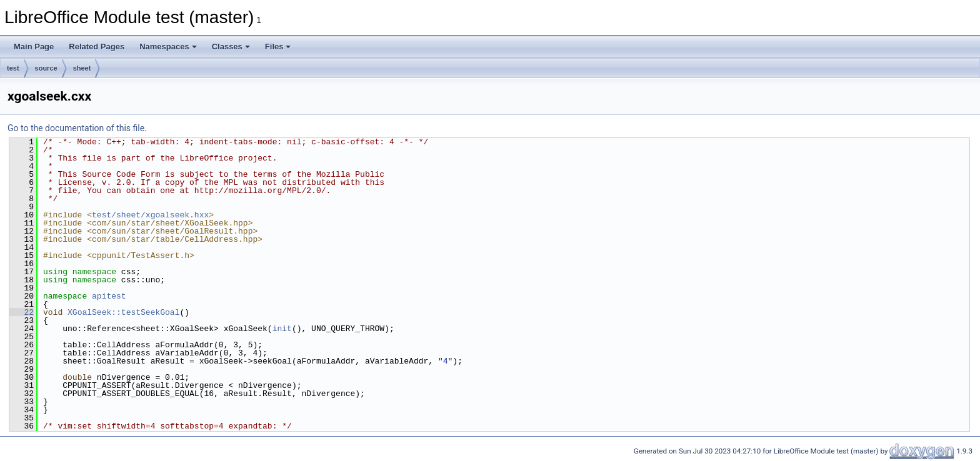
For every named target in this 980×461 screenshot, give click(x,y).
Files (278, 47)
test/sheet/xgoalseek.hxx (150, 215)
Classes (231, 47)
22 (22, 312)
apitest (109, 296)
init (282, 329)
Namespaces (168, 47)
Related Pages (97, 47)
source (46, 68)
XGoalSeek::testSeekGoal (123, 312)
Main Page (34, 47)
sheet (82, 68)
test (13, 68)
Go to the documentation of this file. (77, 128)
